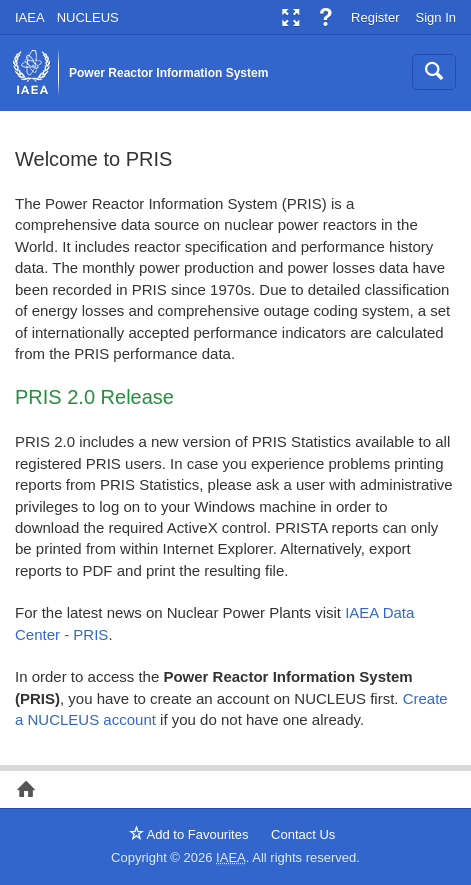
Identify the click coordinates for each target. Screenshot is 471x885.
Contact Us (303, 834)
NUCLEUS (88, 17)
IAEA (30, 17)
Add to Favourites (189, 834)
